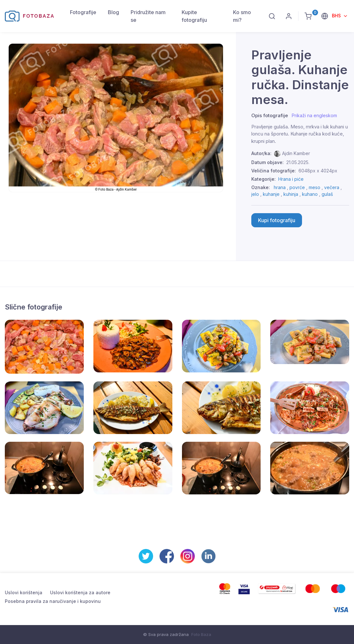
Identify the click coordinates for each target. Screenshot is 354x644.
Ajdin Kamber (296, 153)
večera (332, 187)
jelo (255, 194)
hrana (280, 187)
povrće (297, 187)
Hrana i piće (291, 179)
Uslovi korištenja (24, 592)
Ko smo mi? (242, 16)
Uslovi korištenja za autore (80, 592)
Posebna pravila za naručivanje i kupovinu (53, 601)
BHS (337, 16)
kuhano (310, 194)
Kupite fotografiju (194, 16)
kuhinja (291, 194)
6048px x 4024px (318, 171)
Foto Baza (201, 634)
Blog (113, 12)
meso (315, 187)
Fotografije (83, 12)
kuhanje (271, 194)
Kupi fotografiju (277, 220)
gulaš (327, 194)
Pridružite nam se (148, 16)
